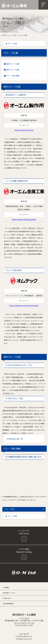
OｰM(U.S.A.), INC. (13, 439)
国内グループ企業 (13, 64)
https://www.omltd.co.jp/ (24, 130)
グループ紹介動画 (13, 76)
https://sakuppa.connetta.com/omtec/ (24, 305)
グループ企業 (11, 44)
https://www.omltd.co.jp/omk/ (24, 219)
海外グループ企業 (13, 70)
